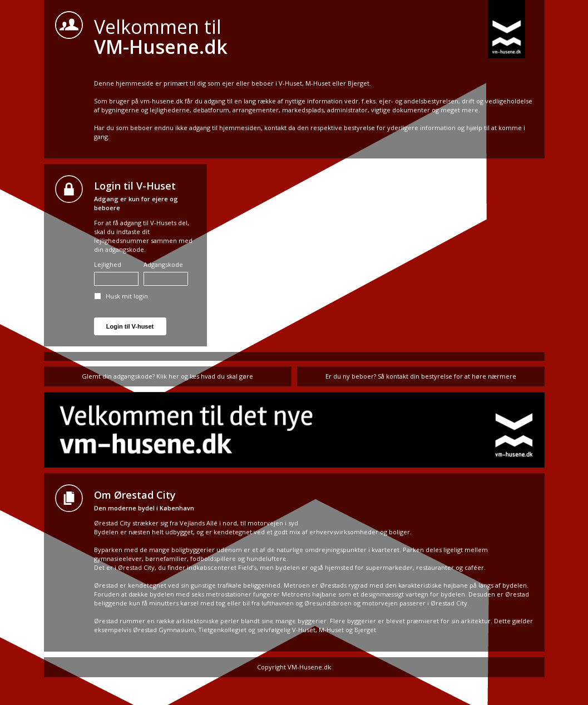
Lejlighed (116, 273)
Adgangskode (166, 273)
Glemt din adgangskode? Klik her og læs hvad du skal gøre (167, 376)
